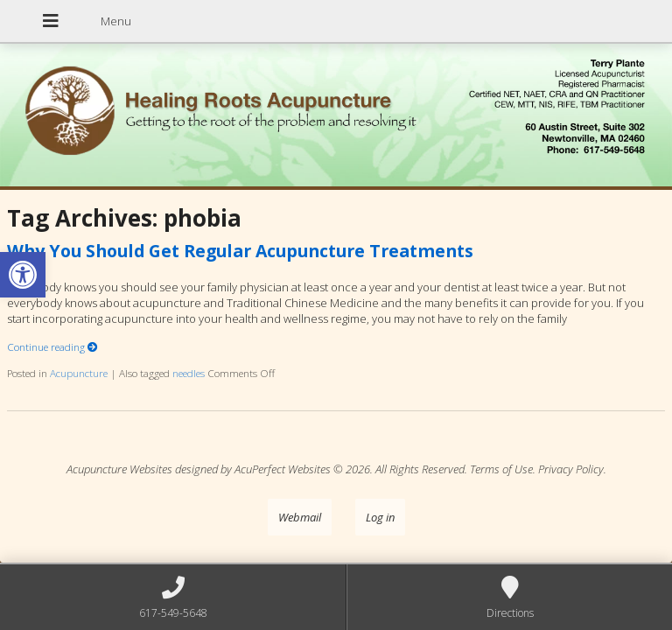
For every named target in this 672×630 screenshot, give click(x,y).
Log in (380, 517)
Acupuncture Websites (119, 469)
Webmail (300, 517)
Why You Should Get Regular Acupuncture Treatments (240, 251)
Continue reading (52, 346)
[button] (23, 275)
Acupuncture (79, 373)
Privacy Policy (571, 469)
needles (189, 373)
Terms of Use (501, 469)
